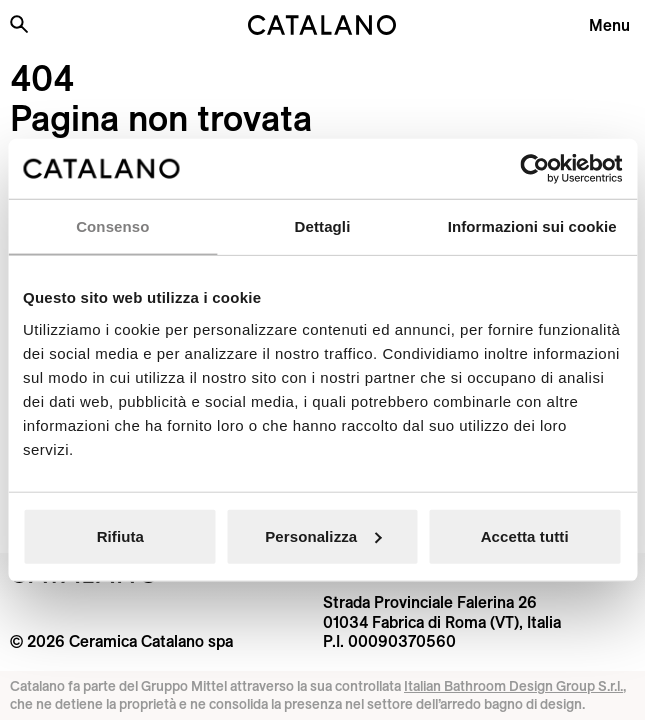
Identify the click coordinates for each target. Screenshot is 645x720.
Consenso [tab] (112, 226)
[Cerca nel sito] (19, 24)
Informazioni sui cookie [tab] (532, 226)
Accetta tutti (525, 535)
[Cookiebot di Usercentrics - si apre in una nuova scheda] (534, 169)
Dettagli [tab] (323, 226)
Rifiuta (120, 535)
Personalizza (323, 535)
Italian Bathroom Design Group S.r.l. (513, 686)
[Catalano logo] (322, 25)
